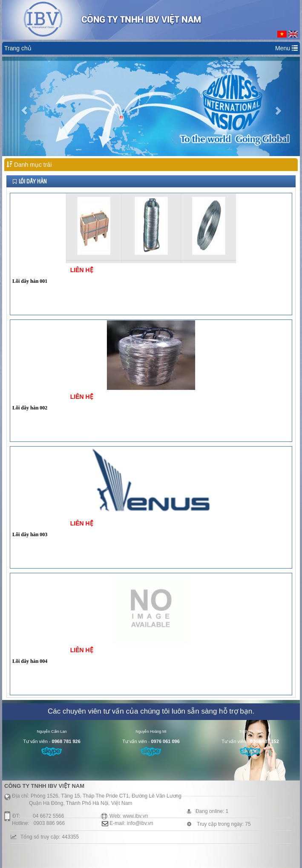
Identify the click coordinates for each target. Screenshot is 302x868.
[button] (24, 106)
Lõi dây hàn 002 (30, 408)
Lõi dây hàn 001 (30, 281)
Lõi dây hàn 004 (30, 661)
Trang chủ (18, 48)
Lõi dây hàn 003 (30, 534)
